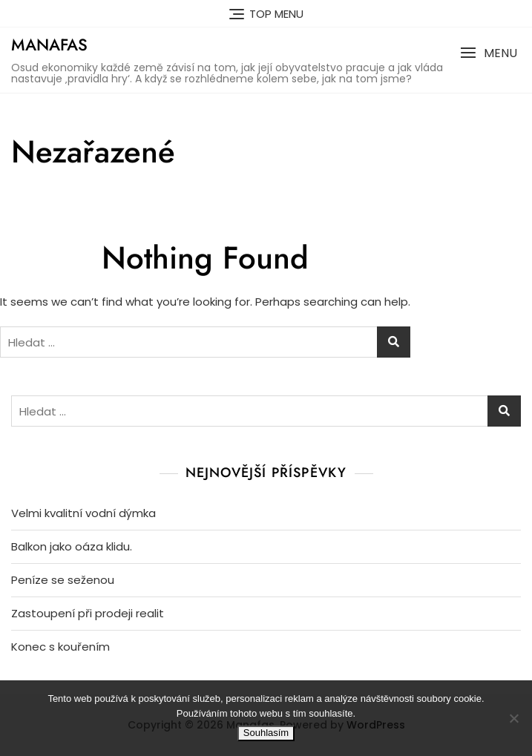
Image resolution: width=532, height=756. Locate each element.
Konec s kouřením (60, 647)
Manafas (49, 45)
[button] (489, 53)
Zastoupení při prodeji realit (88, 613)
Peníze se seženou (63, 580)
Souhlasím (266, 733)
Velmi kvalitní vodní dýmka (83, 513)
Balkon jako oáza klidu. (72, 546)
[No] (513, 718)
